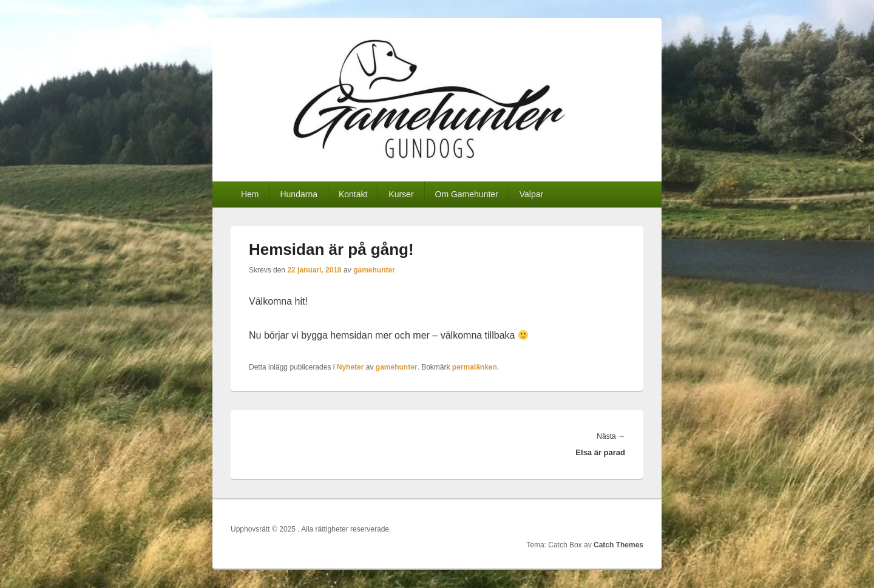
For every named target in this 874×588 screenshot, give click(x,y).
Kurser (401, 194)
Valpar (531, 194)
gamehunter (374, 270)
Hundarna (299, 194)
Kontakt (353, 194)
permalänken (475, 367)
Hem (250, 194)
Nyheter (351, 367)
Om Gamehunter (467, 194)
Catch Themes (618, 545)
